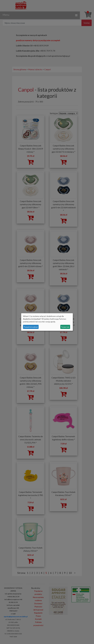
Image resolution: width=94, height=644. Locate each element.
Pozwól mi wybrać (31, 327)
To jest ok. (65, 327)
